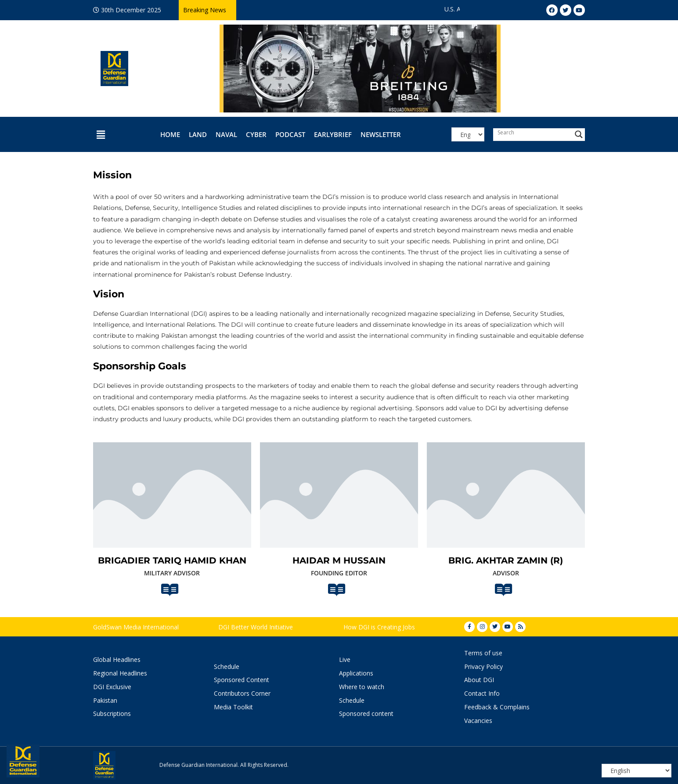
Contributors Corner (242, 693)
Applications (356, 673)
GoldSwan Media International (136, 627)
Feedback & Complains (497, 707)
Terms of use (483, 653)
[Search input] (533, 132)
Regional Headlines (120, 673)
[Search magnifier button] (579, 134)
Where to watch (362, 687)
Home (170, 134)
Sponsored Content (242, 680)
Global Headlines (117, 659)
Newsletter (381, 134)
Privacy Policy (483, 667)
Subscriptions (112, 714)
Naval (226, 134)
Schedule (227, 667)
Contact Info (482, 693)
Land (198, 134)
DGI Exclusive (112, 687)
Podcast (290, 134)
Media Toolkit (233, 707)
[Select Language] (468, 134)
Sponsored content (366, 714)
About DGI (479, 680)
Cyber (256, 134)
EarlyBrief (333, 134)
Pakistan (105, 700)
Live (345, 659)
